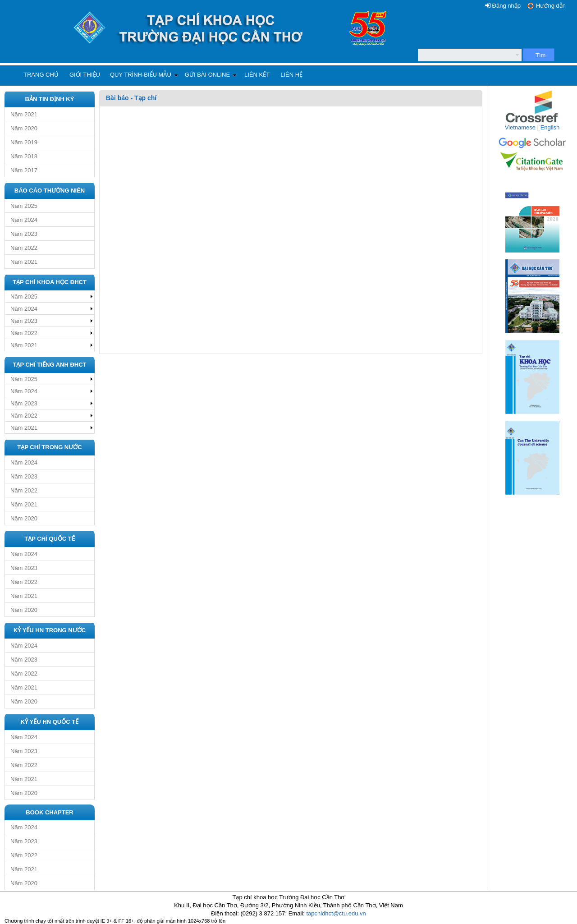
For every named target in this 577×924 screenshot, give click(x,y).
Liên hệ (291, 75)
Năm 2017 (24, 170)
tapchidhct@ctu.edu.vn (336, 913)
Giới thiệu (85, 75)
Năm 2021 (24, 114)
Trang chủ (41, 75)
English (550, 127)
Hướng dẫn (551, 6)
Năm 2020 (24, 128)
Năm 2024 (24, 220)
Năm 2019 (24, 142)
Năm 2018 (24, 156)
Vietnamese (520, 127)
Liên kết (257, 75)
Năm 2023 (24, 234)
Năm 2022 (24, 248)
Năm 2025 (24, 206)
